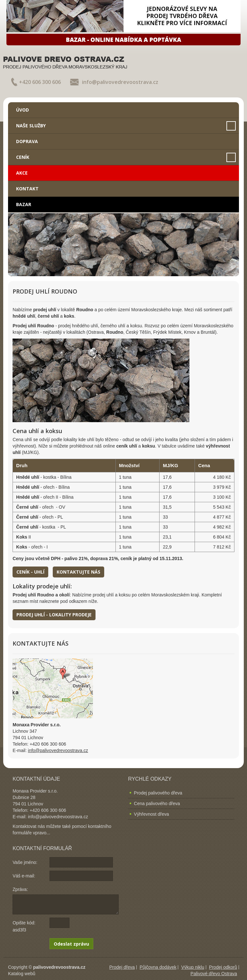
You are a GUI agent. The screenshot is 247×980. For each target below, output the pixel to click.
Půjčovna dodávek (158, 967)
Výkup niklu (193, 967)
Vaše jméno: (25, 862)
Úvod (23, 110)
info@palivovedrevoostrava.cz (120, 82)
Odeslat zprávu (71, 944)
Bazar (24, 204)
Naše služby (31, 126)
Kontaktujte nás (78, 572)
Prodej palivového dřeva (158, 793)
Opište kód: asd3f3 (24, 926)
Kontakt (27, 189)
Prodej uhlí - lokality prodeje (54, 615)
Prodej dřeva (122, 967)
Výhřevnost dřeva (151, 814)
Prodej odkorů (223, 967)
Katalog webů (22, 974)
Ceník (23, 157)
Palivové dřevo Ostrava (214, 974)
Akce (22, 173)
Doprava (27, 141)
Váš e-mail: (24, 876)
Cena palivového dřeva (157, 803)
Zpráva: (20, 889)
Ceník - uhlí (30, 572)
